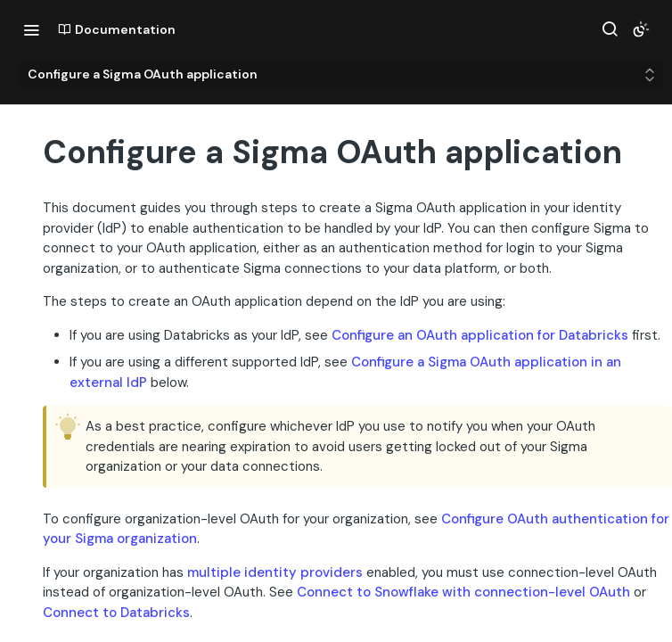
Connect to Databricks (116, 613)
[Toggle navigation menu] (31, 29)
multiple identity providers (275, 572)
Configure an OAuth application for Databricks (480, 335)
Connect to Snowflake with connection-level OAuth (463, 592)
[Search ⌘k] (610, 29)
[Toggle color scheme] (641, 29)
